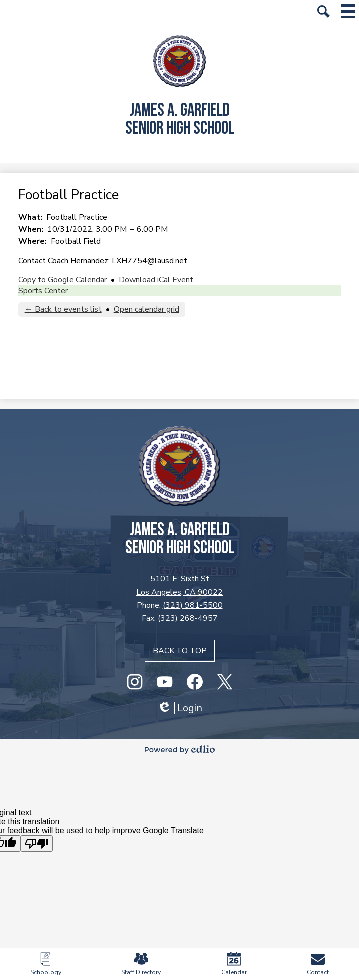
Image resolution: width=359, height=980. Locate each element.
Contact (318, 964)
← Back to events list (63, 309)
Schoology (46, 964)
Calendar (234, 964)
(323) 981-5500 (193, 605)
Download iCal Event (156, 280)
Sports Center (43, 291)
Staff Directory (141, 964)
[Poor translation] (37, 843)
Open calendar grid (146, 309)
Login (180, 708)
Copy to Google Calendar (62, 280)
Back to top (180, 651)
